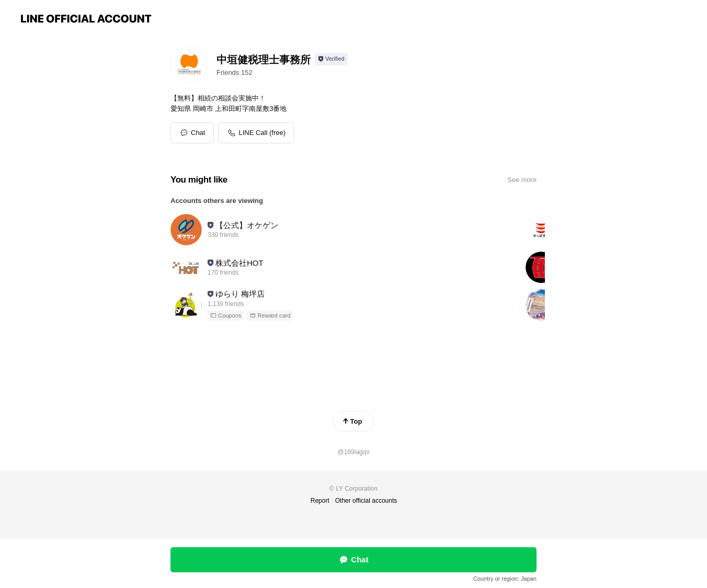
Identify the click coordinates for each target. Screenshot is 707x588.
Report (320, 501)
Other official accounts (366, 501)
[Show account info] (331, 59)
